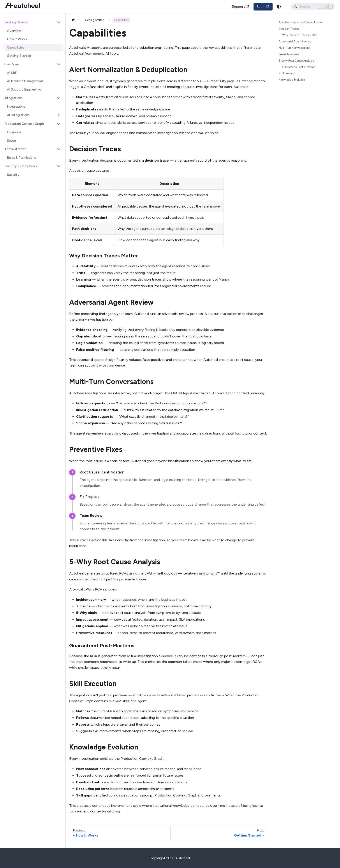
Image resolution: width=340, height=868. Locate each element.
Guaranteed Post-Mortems (299, 67)
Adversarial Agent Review (295, 41)
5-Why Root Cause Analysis (296, 61)
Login (263, 7)
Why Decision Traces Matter (300, 35)
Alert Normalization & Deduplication (301, 22)
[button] (33, 22)
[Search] (313, 7)
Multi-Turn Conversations (294, 48)
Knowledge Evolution (292, 80)
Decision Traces (289, 29)
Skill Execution (288, 73)
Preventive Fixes (289, 54)
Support (240, 6)
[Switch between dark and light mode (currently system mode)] (279, 7)
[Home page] (73, 20)
